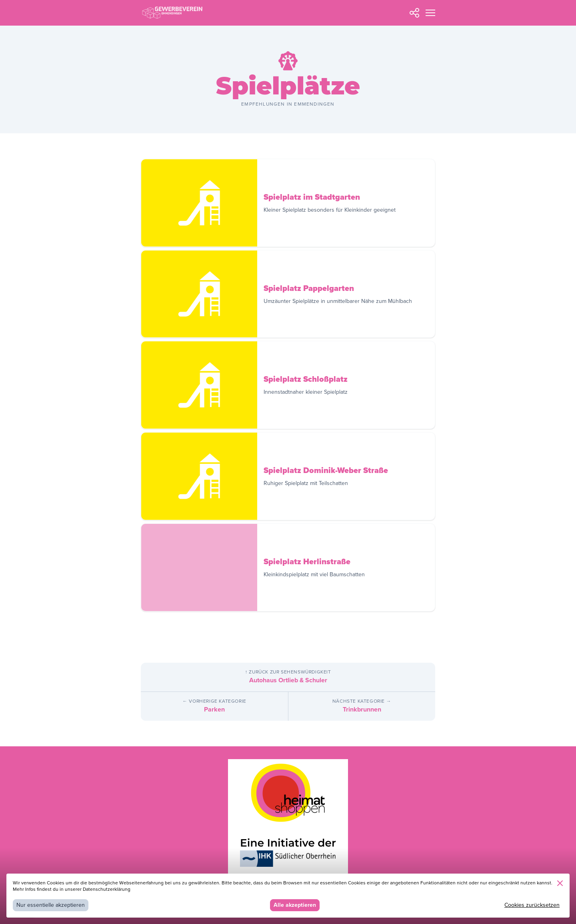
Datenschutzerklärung (107, 889)
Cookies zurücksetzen (532, 905)
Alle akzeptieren (295, 905)
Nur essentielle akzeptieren (51, 905)
